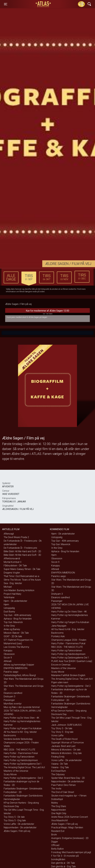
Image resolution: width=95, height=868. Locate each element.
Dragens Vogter (12, 573)
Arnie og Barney (12, 629)
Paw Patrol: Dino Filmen (63, 785)
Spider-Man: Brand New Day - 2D (68, 778)
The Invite (56, 789)
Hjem (6, 605)
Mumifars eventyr (13, 704)
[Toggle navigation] (6, 4)
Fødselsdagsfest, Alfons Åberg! (20, 675)
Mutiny (55, 803)
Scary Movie (10, 774)
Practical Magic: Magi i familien (67, 828)
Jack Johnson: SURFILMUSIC (67, 725)
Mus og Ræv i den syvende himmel (22, 707)
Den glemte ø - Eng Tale (64, 866)
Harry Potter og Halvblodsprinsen (21, 760)
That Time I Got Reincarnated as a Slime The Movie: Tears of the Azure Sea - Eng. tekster (22, 580)
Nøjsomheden (59, 810)
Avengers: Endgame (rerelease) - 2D (70, 838)
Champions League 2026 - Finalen (21, 743)
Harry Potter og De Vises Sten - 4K (21, 718)
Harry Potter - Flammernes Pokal (21, 753)
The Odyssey (58, 774)
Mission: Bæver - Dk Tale (16, 633)
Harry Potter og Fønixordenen (19, 757)
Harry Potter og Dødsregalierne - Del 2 (23, 778)
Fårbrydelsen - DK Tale (15, 566)
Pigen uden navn (60, 682)
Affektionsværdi (12, 558)
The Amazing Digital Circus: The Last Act (24, 767)
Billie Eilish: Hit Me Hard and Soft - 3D (22, 555)
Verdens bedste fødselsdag (18, 739)
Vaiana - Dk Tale (60, 764)
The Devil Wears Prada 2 (16, 537)
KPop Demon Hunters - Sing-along (21, 803)
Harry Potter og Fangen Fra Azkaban (23, 728)
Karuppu (8, 651)
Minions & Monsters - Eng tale (66, 753)
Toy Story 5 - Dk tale (14, 817)
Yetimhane (9, 597)
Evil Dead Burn (59, 771)
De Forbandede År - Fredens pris (20, 548)
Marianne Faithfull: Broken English (68, 675)
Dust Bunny (9, 612)
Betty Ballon (57, 849)
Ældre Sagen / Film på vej (17, 831)
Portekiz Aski (58, 636)
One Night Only (59, 813)
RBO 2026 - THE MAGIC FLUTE (20, 750)
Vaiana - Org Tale (60, 767)
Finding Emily (58, 757)
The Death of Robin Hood (64, 739)
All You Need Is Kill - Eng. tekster (20, 732)
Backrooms (10, 735)
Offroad (55, 845)
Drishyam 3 (9, 697)
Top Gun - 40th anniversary (17, 615)
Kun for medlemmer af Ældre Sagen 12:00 (47, 312)
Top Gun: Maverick (13, 622)
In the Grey (9, 626)
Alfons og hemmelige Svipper (19, 665)
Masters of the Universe (16, 771)
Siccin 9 (8, 658)
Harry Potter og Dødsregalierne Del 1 (23, 764)
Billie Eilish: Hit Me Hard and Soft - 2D (22, 551)
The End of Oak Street (63, 792)
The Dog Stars (59, 806)
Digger (55, 842)
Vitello (7, 746)
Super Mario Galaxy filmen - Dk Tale (22, 569)
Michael (8, 587)
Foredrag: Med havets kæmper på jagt (71, 852)
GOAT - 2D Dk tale (13, 636)
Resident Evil (58, 831)
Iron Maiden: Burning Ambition (19, 590)
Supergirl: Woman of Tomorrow (68, 743)
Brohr (54, 835)
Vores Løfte (57, 735)
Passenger (9, 700)
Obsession (9, 654)
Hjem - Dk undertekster (15, 601)
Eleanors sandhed (13, 693)
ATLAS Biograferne (43, 4)
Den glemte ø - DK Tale (63, 863)
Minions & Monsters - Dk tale (66, 750)
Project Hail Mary (12, 594)
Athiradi (8, 661)
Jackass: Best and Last (63, 746)
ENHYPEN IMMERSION (16, 668)
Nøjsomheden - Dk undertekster (20, 828)
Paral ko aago (11, 672)
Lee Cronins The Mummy (16, 647)
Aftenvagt (9, 534)
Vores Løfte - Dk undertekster (19, 824)
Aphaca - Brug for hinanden (18, 619)
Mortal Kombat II (13, 562)
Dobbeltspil (57, 799)
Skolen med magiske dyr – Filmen (69, 796)
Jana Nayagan (59, 626)
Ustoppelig (9, 608)
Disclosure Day (11, 806)
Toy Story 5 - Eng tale (15, 820)
